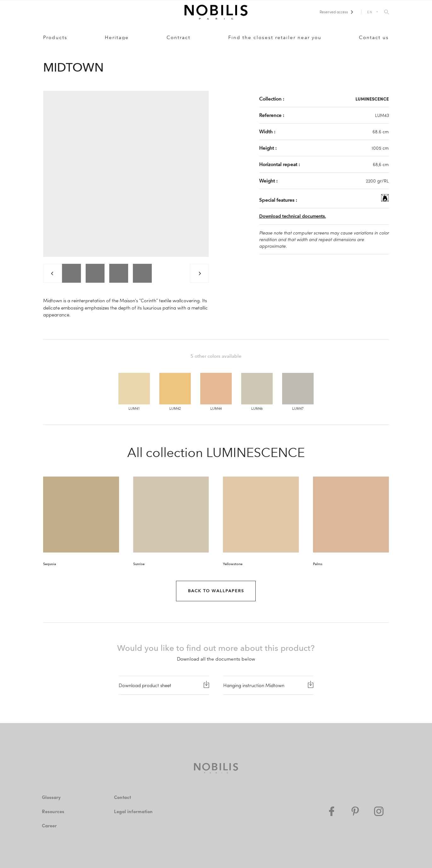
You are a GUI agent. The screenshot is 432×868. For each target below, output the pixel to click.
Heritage (117, 38)
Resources (53, 811)
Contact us (374, 38)
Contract (179, 38)
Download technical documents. (293, 216)
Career (49, 825)
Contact (122, 797)
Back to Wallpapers (216, 591)
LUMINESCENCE (372, 99)
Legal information (133, 811)
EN (370, 12)
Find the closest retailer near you (275, 38)
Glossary (51, 797)
